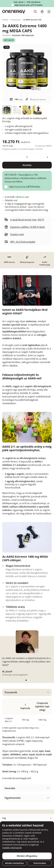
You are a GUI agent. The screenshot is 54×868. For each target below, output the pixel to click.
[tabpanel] (27, 735)
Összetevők (11, 692)
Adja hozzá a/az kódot (28, 5)
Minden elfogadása (27, 856)
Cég (4, 818)
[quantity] (27, 157)
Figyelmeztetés (13, 798)
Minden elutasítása (14, 863)
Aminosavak (16, 20)
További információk (12, 848)
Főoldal (5, 20)
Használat (10, 788)
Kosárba (27, 165)
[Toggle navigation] (49, 12)
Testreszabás (40, 863)
